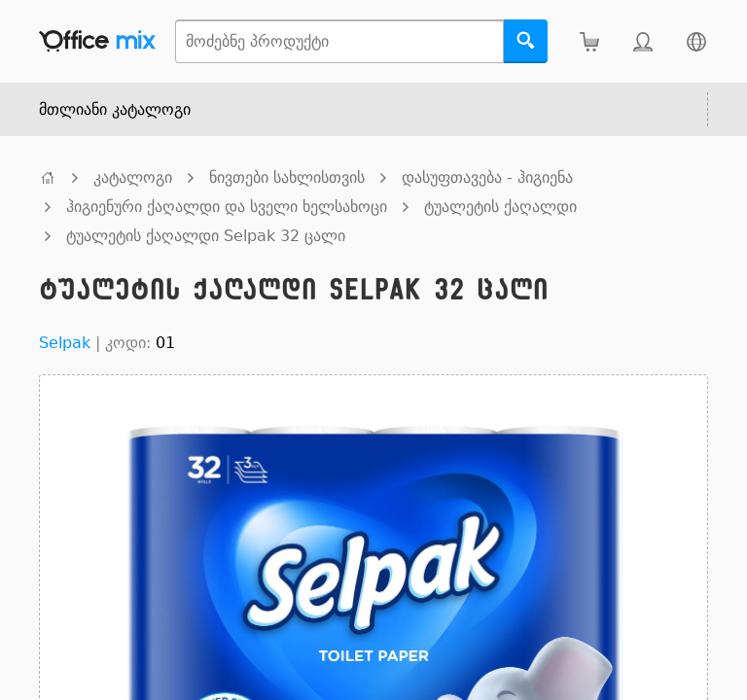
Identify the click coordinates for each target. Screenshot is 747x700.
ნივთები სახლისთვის (287, 177)
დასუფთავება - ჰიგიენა (487, 177)
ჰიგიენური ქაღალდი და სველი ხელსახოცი (227, 207)
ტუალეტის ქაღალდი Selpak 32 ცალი (206, 236)
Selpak (65, 343)
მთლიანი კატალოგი (115, 109)
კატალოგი (133, 177)
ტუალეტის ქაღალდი (500, 207)
